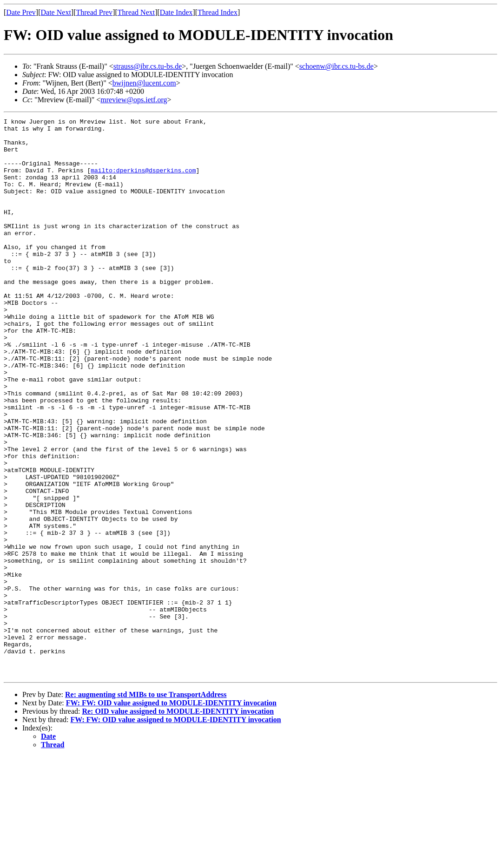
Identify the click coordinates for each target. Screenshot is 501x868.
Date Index (176, 12)
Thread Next (136, 12)
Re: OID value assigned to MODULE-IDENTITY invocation (178, 823)
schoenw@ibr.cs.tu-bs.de (336, 66)
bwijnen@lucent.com (144, 83)
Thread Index (218, 12)
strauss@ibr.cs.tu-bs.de (148, 66)
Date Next (56, 12)
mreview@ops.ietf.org (134, 100)
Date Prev (21, 12)
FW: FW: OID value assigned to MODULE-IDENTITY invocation (171, 814)
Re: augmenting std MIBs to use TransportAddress (146, 806)
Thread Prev (94, 12)
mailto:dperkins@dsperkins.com (143, 181)
